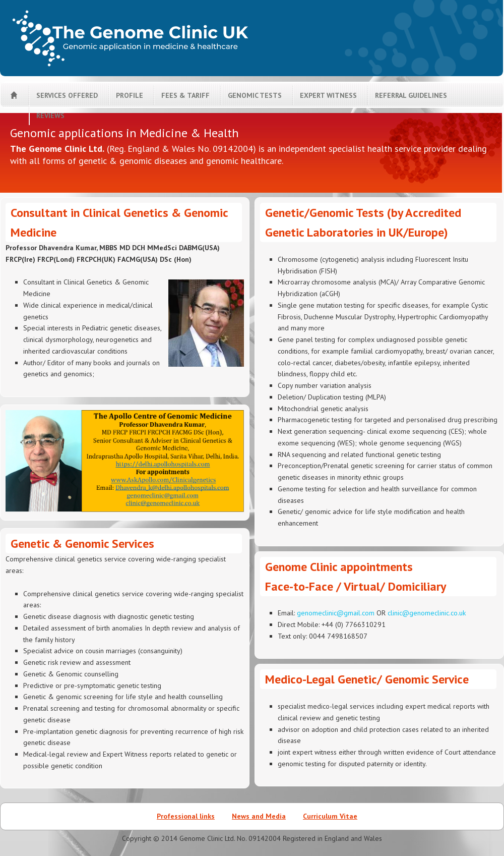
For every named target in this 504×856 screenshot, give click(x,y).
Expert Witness (328, 95)
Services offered (67, 95)
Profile (130, 95)
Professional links (186, 816)
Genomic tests (255, 95)
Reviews (50, 116)
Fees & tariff (185, 95)
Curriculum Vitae (330, 816)
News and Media (259, 816)
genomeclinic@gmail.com (336, 613)
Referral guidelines (411, 95)
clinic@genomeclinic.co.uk (427, 613)
